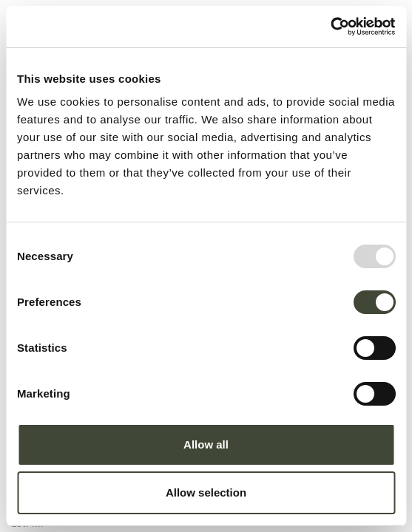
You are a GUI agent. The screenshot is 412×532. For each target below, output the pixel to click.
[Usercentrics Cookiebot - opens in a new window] (330, 27)
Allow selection (206, 492)
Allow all (206, 444)
